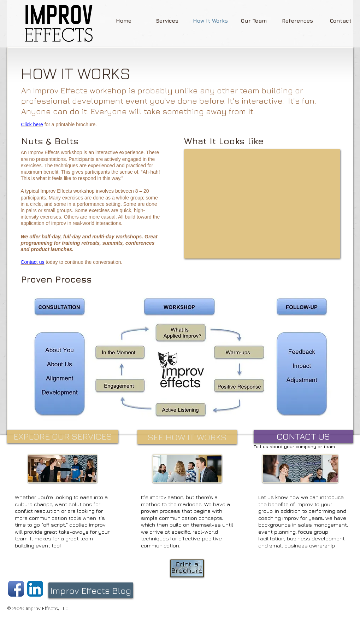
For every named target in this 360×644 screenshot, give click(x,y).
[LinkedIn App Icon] (35, 589)
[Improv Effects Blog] (91, 590)
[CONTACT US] (303, 436)
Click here (32, 124)
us (41, 262)
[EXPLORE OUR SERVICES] (63, 436)
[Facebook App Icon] (16, 589)
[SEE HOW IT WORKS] (187, 437)
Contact (29, 262)
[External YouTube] (262, 204)
